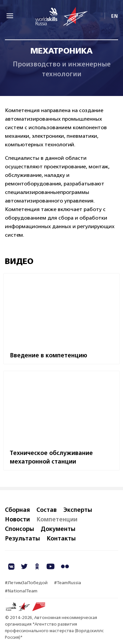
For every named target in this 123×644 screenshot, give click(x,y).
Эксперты (78, 510)
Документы (58, 529)
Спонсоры (20, 529)
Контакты (61, 538)
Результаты (22, 538)
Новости (17, 519)
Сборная (17, 510)
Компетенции (57, 519)
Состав (47, 510)
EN (115, 16)
